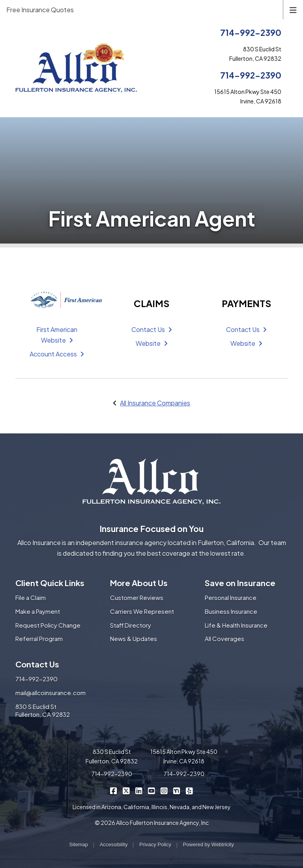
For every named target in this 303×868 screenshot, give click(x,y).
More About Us (139, 583)
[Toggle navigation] (293, 9)
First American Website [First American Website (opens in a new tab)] (57, 335)
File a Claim (31, 597)
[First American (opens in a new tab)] (57, 300)
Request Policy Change (48, 625)
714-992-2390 (251, 33)
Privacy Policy (155, 845)
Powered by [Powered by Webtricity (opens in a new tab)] (209, 845)
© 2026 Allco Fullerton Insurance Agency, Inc (152, 823)
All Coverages (224, 638)
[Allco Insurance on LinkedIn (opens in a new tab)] (139, 790)
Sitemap (79, 845)
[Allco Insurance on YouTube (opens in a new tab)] (152, 790)
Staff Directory (131, 625)
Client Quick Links (50, 583)
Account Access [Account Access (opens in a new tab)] (57, 354)
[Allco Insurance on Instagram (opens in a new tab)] (164, 790)
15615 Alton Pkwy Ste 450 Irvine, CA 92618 (184, 756)
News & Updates (134, 638)
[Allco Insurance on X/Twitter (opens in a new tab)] (126, 790)
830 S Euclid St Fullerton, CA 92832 (43, 711)
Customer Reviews (137, 597)
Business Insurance (231, 611)
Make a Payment (38, 611)
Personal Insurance (231, 597)
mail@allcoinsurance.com (50, 693)
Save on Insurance (240, 583)
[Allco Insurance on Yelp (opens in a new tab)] (190, 790)
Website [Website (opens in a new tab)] (152, 343)
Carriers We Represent (142, 611)
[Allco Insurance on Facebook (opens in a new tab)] (114, 790)
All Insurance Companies (155, 403)
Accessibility (114, 845)
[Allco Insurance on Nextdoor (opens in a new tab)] (177, 790)
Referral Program (39, 638)
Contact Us (152, 329)
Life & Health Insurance (236, 625)
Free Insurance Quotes (40, 10)
